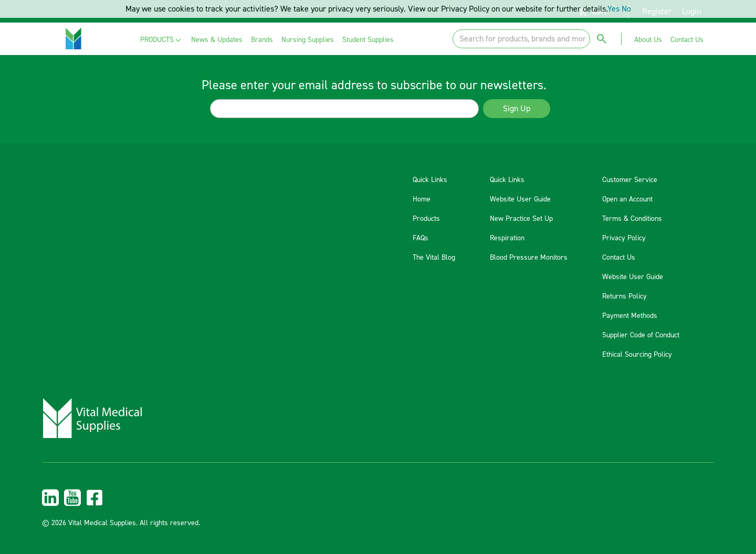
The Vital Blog (434, 258)
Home (422, 199)
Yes (613, 9)
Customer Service (630, 180)
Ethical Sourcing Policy (637, 355)
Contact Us (619, 258)
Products (426, 219)
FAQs (421, 238)
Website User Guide (520, 199)
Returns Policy (624, 296)
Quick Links (430, 180)
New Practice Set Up (521, 219)
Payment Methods (630, 316)
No (626, 9)
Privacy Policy (624, 238)
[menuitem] (161, 40)
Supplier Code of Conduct (641, 335)
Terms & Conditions (632, 219)
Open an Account (627, 199)
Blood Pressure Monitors (529, 258)
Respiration (507, 238)
